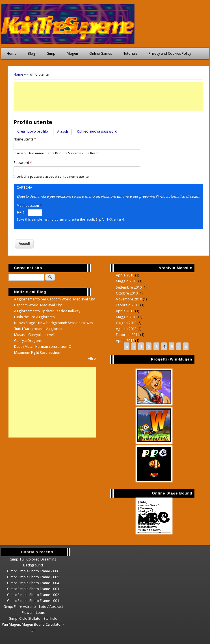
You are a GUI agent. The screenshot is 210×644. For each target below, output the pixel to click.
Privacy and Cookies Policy (170, 53)
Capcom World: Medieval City (38, 305)
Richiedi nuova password (97, 131)
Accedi (64, 131)
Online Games (101, 53)
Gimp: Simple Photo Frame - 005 (33, 577)
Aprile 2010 (125, 275)
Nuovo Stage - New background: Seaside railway (54, 323)
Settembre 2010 (129, 287)
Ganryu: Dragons (28, 341)
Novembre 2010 (129, 299)
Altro (92, 358)
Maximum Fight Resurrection (37, 352)
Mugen (72, 53)
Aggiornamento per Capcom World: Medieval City (54, 299)
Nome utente (25, 139)
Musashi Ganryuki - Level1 (35, 335)
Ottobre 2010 (127, 293)
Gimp (51, 53)
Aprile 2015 (125, 341)
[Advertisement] (108, 96)
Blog (32, 53)
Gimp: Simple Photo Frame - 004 (33, 583)
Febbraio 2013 (128, 305)
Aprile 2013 (125, 311)
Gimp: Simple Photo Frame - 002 (33, 595)
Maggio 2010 (127, 281)
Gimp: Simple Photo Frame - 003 (33, 589)
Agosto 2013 (126, 329)
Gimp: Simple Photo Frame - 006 (33, 571)
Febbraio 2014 (128, 335)
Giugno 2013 (126, 323)
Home (12, 53)
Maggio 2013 (127, 317)
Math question (29, 206)
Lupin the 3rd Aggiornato (34, 317)
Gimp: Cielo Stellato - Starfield (33, 618)
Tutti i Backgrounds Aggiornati (39, 329)
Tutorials (130, 53)
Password (23, 163)
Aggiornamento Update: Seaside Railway (47, 311)
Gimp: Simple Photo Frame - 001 (33, 601)
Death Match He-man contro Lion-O (43, 347)
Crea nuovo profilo (33, 131)
